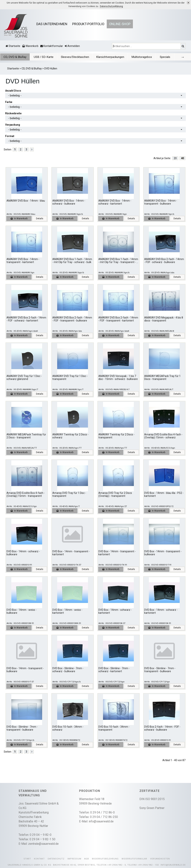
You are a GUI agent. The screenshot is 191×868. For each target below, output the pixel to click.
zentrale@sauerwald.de (43, 844)
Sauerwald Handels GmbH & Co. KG (29, 865)
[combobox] (95, 95)
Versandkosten (160, 859)
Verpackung (13, 125)
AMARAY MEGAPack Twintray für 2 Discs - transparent (26, 436)
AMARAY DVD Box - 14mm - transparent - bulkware (161, 202)
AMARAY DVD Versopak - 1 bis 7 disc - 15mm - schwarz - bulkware (118, 378)
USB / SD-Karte (42, 57)
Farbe (9, 102)
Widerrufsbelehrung (105, 859)
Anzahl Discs (13, 91)
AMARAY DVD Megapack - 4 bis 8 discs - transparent (164, 319)
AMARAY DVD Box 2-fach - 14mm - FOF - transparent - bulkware (72, 319)
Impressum (74, 859)
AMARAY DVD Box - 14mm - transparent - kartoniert (23, 261)
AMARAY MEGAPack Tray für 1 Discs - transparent (162, 378)
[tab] (14, 57)
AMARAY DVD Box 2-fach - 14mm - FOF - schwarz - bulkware (164, 261)
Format (10, 136)
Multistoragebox (135, 57)
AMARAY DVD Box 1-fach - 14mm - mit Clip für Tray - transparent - (118, 261)
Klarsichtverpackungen (106, 57)
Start (27, 859)
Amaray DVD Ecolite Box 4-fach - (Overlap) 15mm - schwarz (163, 436)
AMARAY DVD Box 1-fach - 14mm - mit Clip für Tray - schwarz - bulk (72, 261)
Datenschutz (56, 859)
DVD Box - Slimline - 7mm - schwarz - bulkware (68, 670)
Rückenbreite (13, 113)
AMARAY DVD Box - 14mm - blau (26, 201)
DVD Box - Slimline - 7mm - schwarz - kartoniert (114, 670)
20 (175, 158)
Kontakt (39, 859)
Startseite (13, 69)
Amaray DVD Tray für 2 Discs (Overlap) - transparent (115, 494)
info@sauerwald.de (101, 821)
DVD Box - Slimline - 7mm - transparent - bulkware (160, 670)
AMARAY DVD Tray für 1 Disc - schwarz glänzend (24, 378)
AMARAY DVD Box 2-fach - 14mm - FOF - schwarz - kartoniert (26, 319)
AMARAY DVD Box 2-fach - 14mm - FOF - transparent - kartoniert (118, 319)
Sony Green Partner (152, 808)
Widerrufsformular (134, 859)
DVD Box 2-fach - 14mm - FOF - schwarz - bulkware (162, 728)
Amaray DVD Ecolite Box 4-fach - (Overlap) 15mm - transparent (26, 494)
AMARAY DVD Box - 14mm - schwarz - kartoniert (115, 202)
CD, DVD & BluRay (15, 57)
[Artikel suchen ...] (147, 46)
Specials (158, 57)
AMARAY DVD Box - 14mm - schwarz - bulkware (69, 202)
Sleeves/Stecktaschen (72, 57)
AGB (87, 859)
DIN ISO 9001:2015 (152, 799)
